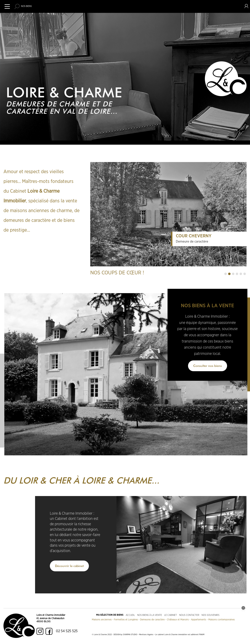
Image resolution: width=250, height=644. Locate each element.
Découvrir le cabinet (69, 566)
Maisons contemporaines (222, 620)
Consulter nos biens (208, 366)
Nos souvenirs (211, 615)
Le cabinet (171, 615)
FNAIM (202, 635)
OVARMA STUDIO (130, 635)
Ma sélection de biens (110, 615)
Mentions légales (146, 635)
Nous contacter (189, 615)
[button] (226, 274)
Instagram (40, 631)
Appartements (199, 620)
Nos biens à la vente (150, 615)
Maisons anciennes (102, 620)
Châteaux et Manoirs (178, 620)
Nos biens (26, 6)
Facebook (49, 631)
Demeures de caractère (152, 620)
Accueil (130, 615)
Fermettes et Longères (126, 620)
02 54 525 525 (67, 631)
